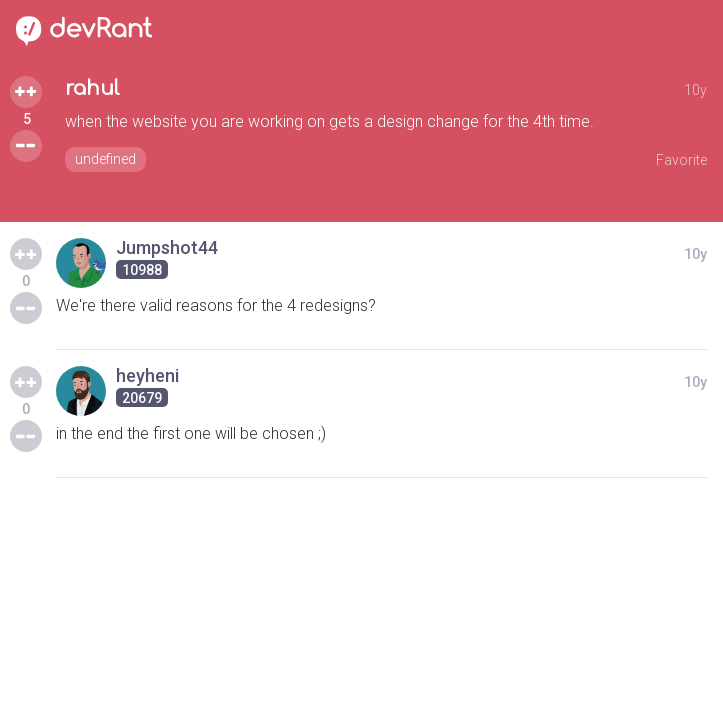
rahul (92, 88)
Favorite (681, 160)
